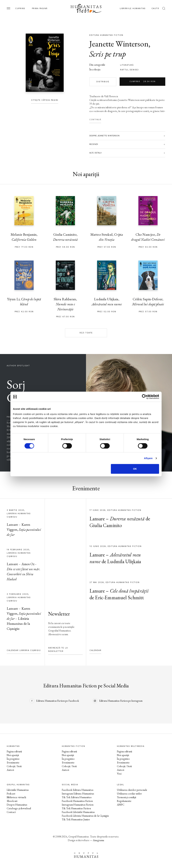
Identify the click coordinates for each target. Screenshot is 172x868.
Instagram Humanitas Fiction (78, 805)
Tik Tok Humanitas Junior (76, 819)
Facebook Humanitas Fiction (77, 801)
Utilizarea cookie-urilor (129, 794)
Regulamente (124, 801)
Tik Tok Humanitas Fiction (76, 808)
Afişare (148, 458)
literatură (127, 65)
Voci (119, 774)
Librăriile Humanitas (133, 8)
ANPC (121, 805)
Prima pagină (40, 8)
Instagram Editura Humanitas (78, 794)
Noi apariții (13, 755)
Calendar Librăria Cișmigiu (24, 650)
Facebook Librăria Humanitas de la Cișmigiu (85, 816)
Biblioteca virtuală (16, 797)
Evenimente (13, 763)
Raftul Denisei (129, 70)
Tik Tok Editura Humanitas (77, 797)
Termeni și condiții (126, 797)
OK (135, 469)
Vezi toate (86, 333)
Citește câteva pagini (45, 100)
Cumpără (143, 82)
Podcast (11, 794)
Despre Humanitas (17, 805)
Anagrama (99, 840)
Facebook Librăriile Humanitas (78, 812)
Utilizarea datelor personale (132, 790)
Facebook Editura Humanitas (78, 790)
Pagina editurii (14, 751)
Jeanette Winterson (119, 44)
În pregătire (13, 759)
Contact (11, 812)
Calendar (95, 650)
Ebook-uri (12, 801)
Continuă (95, 120)
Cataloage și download (19, 808)
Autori (10, 770)
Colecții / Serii (14, 766)
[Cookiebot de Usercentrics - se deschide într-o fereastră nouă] (144, 397)
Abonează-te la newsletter (58, 650)
